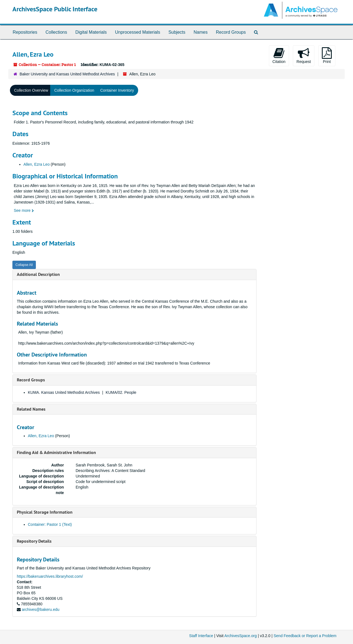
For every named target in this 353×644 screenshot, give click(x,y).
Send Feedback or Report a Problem (305, 636)
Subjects (177, 32)
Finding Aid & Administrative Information (56, 452)
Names (201, 32)
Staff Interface (201, 636)
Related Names (31, 409)
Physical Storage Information (45, 512)
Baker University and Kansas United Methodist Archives (67, 74)
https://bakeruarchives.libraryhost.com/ (50, 576)
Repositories (25, 32)
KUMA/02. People (121, 392)
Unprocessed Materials (138, 32)
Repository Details (34, 541)
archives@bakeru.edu (41, 609)
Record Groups (231, 32)
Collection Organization (74, 90)
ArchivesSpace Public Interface (55, 9)
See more (24, 210)
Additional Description (38, 274)
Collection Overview (31, 90)
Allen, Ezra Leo (37, 164)
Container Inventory (117, 90)
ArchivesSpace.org (240, 636)
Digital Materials (91, 32)
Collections (56, 32)
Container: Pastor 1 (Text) (50, 524)
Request (304, 56)
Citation (279, 56)
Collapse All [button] (24, 265)
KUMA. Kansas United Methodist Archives (64, 392)
